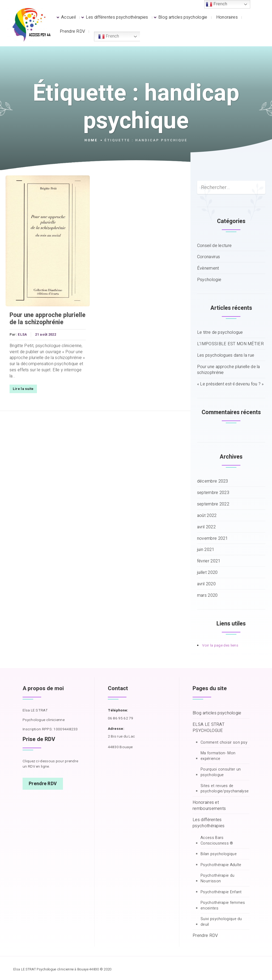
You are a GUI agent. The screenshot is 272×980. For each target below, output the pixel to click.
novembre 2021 (212, 539)
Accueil (68, 17)
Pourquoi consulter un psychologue (221, 772)
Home (91, 140)
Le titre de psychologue (220, 333)
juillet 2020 (207, 573)
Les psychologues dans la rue (226, 355)
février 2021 (209, 561)
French (109, 36)
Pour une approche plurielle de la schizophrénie (47, 319)
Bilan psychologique (219, 854)
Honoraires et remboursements (209, 806)
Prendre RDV (72, 31)
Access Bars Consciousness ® (217, 841)
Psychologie (209, 280)
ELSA (22, 335)
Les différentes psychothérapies (117, 17)
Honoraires (227, 17)
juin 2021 (206, 550)
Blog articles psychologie (183, 17)
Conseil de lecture (214, 246)
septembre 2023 (213, 493)
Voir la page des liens (220, 645)
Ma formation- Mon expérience (218, 756)
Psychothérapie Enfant (221, 892)
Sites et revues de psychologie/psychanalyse (225, 789)
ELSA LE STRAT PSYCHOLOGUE (209, 728)
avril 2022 (206, 527)
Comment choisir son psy (224, 743)
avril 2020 (206, 584)
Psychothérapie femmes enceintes (223, 906)
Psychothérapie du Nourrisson (217, 878)
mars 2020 (207, 596)
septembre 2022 (213, 504)
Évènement (208, 268)
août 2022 (207, 516)
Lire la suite (23, 389)
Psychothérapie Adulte (221, 865)
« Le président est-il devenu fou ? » (230, 384)
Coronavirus (209, 257)
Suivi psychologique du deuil (221, 922)
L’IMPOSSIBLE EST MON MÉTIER (230, 344)
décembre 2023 (213, 481)
